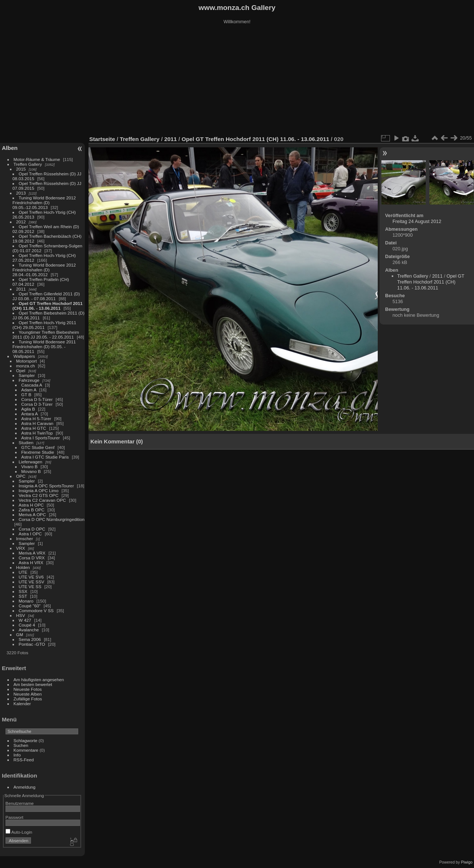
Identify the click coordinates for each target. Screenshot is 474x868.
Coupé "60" (30, 606)
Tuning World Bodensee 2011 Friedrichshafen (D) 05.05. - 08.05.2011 (44, 346)
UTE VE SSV (32, 582)
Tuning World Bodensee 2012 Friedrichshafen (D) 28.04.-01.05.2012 (44, 270)
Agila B (28, 409)
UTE (23, 572)
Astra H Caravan (37, 423)
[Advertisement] (237, 81)
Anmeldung (25, 787)
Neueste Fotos (28, 689)
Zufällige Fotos (28, 699)
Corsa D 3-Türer (37, 404)
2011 (21, 289)
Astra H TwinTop (37, 433)
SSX (23, 591)
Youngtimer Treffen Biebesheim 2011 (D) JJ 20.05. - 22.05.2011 (46, 334)
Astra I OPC (30, 534)
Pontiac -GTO (32, 644)
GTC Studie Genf (38, 447)
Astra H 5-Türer (36, 418)
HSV (21, 615)
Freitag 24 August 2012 (417, 221)
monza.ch (26, 366)
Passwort (14, 817)
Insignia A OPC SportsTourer (46, 486)
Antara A (30, 414)
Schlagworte (26, 740)
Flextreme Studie (38, 452)
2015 (21, 169)
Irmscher (25, 538)
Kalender (22, 704)
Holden (23, 567)
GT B (26, 394)
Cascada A (32, 385)
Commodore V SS (36, 610)
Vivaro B (30, 466)
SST (23, 596)
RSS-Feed (24, 760)
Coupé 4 (27, 625)
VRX (21, 548)
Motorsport (27, 361)
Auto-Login (19, 832)
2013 (21, 193)
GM (20, 634)
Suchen (21, 745)
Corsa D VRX (32, 558)
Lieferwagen (31, 462)
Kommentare (26, 750)
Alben (10, 148)
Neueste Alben (28, 694)
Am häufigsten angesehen (39, 680)
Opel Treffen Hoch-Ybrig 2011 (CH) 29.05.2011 (44, 325)
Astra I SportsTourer (41, 438)
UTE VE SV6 (31, 577)
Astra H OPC (31, 505)
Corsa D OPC (32, 529)
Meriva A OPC (32, 514)
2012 (21, 222)
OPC (21, 476)
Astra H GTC (34, 428)
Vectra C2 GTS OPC (39, 495)
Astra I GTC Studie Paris (45, 457)
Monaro (26, 601)
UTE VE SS (30, 586)
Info (17, 755)
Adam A (29, 390)
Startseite (102, 139)
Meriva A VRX (32, 553)
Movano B (31, 471)
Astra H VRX (31, 562)
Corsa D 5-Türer (37, 399)
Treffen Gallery (28, 164)
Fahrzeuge (29, 380)
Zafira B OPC (32, 510)
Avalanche (29, 630)
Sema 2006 (30, 639)
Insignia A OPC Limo (39, 490)
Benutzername (20, 803)
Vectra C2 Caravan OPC (42, 500)
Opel (21, 370)
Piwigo (467, 862)
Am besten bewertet (33, 684)
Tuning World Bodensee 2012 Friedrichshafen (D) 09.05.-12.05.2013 (44, 203)
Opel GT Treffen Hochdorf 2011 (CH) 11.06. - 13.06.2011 (48, 306)
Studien (26, 442)
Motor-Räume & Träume (37, 159)
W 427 (25, 620)
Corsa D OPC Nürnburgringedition (52, 519)
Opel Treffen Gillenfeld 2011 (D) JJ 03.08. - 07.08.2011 (46, 296)
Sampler (27, 375)
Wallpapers (24, 356)
